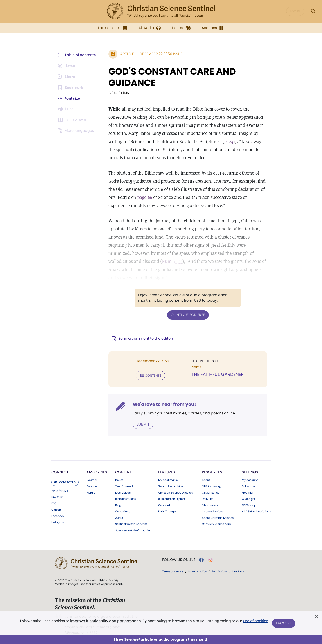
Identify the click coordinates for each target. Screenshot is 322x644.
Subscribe (248, 486)
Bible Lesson (210, 505)
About (206, 480)
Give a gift (249, 498)
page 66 (144, 197)
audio (133, 530)
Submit (142, 424)
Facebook (58, 516)
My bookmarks (168, 480)
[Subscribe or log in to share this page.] (67, 77)
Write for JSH (60, 490)
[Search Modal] (313, 11)
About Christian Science (218, 517)
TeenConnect (124, 486)
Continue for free (187, 315)
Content (123, 472)
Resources (212, 472)
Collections (123, 511)
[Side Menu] (9, 11)
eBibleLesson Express (172, 498)
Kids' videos (123, 492)
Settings (250, 472)
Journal (92, 480)
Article (126, 54)
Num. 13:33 (157, 261)
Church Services (213, 511)
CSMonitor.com (212, 492)
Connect (60, 472)
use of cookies (256, 621)
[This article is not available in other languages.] (77, 131)
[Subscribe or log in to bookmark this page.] (71, 87)
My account (250, 480)
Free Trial (248, 492)
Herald (91, 492)
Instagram (58, 522)
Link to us (57, 497)
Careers (56, 509)
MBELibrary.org (211, 486)
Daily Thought (167, 511)
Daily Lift (207, 498)
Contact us (65, 482)
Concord (164, 505)
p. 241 (214, 141)
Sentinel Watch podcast (131, 524)
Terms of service (173, 571)
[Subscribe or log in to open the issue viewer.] (73, 120)
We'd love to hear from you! (163, 404)
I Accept (284, 623)
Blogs (119, 505)
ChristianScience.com (216, 524)
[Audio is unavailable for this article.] (67, 66)
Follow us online (179, 559)
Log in (295, 11)
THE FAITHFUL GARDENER (217, 374)
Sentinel (92, 486)
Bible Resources (125, 498)
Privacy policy (198, 571)
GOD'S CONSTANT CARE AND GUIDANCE (171, 77)
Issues (119, 480)
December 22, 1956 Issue (160, 54)
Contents (150, 375)
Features (167, 472)
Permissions (220, 571)
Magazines (97, 472)
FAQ (54, 503)
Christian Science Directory (176, 492)
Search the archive (171, 486)
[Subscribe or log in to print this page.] (66, 109)
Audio (119, 517)
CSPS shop (249, 505)
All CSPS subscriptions (256, 511)
